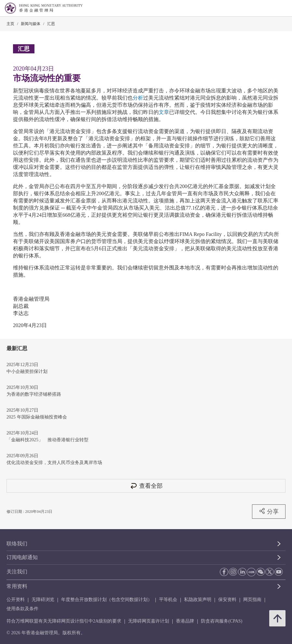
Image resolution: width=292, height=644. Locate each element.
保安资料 (227, 600)
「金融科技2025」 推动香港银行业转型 (47, 440)
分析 (138, 98)
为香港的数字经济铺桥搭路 (34, 394)
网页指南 (252, 600)
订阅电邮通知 (22, 557)
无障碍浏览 (43, 600)
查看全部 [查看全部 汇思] (146, 486)
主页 (10, 24)
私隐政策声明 (198, 600)
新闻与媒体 (31, 24)
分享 (269, 511)
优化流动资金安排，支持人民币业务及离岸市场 (54, 463)
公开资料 (16, 600)
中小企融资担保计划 (27, 371)
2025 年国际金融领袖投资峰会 (37, 417)
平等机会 (168, 600)
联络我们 (17, 544)
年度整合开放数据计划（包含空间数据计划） (107, 600)
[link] (271, 8)
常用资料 (17, 586)
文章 (164, 112)
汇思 (51, 24)
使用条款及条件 (22, 609)
